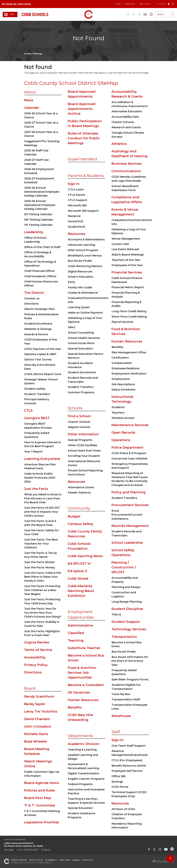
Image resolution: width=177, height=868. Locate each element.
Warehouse (121, 716)
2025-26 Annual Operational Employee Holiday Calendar (40, 205)
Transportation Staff (126, 699)
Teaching (76, 640)
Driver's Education (81, 277)
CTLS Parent (77, 195)
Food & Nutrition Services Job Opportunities (82, 673)
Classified (76, 633)
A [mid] (160, 4)
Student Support (126, 622)
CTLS (28, 410)
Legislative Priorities (42, 822)
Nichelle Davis (36, 734)
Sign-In (117, 740)
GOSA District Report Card (43, 374)
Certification (120, 358)
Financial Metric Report (128, 287)
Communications (126, 171)
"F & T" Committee (40, 805)
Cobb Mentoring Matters (85, 266)
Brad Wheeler (36, 741)
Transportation (124, 637)
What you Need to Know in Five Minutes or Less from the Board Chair (43, 498)
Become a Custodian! (86, 685)
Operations (121, 440)
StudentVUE (77, 227)
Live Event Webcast (125, 249)
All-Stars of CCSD (123, 809)
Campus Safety (80, 524)
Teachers (118, 413)
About (30, 92)
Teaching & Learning (82, 750)
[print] (173, 4)
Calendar (32, 108)
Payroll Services (122, 322)
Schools (75, 408)
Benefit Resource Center (129, 766)
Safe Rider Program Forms (130, 679)
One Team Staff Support (129, 746)
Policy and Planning (128, 492)
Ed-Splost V (78, 571)
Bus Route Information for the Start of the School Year (130, 661)
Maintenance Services (130, 425)
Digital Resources (80, 271)
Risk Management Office (129, 352)
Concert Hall (120, 244)
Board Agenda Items (42, 783)
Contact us (32, 298)
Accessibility (35, 657)
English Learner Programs (86, 779)
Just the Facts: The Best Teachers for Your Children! (41, 544)
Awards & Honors (36, 334)
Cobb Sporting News (85, 556)
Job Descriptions (123, 384)
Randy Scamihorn (39, 696)
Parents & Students (86, 176)
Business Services (127, 164)
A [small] (157, 4)
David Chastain (37, 719)
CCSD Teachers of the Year (43, 349)
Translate (130, 4)
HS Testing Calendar (38, 225)
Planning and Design (126, 587)
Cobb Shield (78, 579)
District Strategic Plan (39, 309)
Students (118, 407)
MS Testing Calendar (39, 220)
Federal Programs (80, 784)
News (29, 100)
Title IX (116, 614)
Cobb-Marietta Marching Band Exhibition (81, 591)
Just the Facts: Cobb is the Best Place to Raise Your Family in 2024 (43, 577)
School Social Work (81, 343)
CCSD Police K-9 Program (129, 453)
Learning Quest (79, 307)
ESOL (72, 282)
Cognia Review (37, 642)
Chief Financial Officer (40, 271)
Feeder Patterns (79, 493)
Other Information (83, 434)
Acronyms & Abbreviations (86, 239)
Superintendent (83, 159)
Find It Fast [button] (144, 4)
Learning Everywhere (42, 459)
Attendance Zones (81, 487)
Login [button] (118, 4)
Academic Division (84, 744)
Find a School (79, 416)
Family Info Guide (80, 287)
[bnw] (169, 4)
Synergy (117, 782)
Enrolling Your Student (84, 456)
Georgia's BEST (37, 418)
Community (79, 508)
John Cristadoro (38, 726)
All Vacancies (79, 692)
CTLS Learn (76, 189)
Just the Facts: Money (39, 567)
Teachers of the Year (126, 260)
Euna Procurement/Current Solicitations (127, 515)
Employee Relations (126, 368)
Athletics (119, 144)
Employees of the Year (127, 265)
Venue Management (126, 239)
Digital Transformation (84, 773)
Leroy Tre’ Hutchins (41, 711)
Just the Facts (36, 489)
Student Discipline (127, 609)
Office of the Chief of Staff (42, 247)
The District (34, 293)
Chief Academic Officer (40, 276)
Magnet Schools (79, 427)
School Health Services (84, 338)
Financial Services (127, 272)
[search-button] (172, 15)
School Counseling (81, 333)
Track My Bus (121, 694)
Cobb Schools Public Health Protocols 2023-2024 (40, 478)
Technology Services (129, 629)
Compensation (122, 363)
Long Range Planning (127, 602)
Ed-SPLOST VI (79, 564)
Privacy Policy (36, 665)
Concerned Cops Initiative (129, 459)
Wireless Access (123, 418)
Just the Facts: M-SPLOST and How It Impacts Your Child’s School (42, 512)
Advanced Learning (82, 245)
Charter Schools (79, 422)
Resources (76, 234)
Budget (74, 516)
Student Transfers (37, 394)
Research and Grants (126, 127)
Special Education (80, 349)
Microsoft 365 (77, 205)
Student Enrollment (38, 324)
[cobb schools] (35, 14)
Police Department (127, 447)
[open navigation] (10, 14)
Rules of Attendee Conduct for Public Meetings (84, 138)
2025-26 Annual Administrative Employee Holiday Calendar (42, 192)
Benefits (75, 707)
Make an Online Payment (85, 313)
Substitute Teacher (84, 648)
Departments (80, 736)
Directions (31, 304)
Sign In (74, 184)
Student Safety (35, 389)
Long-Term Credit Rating (129, 311)
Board (30, 688)
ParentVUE (76, 221)
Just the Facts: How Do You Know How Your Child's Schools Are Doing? (43, 613)
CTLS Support (78, 200)
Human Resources (83, 700)
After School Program (83, 250)
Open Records (123, 432)
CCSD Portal (120, 787)
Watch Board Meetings (128, 255)
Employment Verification (129, 374)
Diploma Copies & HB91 (40, 354)
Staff (116, 732)
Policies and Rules (40, 790)
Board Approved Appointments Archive (82, 109)
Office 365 (119, 776)
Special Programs (80, 440)
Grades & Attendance (83, 293)
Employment (121, 379)
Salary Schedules (123, 390)
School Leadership (127, 543)
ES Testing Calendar (38, 214)
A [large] (163, 4)
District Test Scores (38, 360)
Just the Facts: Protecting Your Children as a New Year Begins (42, 590)
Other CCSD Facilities (83, 445)
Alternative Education (127, 111)
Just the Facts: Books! (39, 562)
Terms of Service (38, 650)
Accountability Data (125, 117)
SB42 (71, 327)
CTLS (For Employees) (127, 760)
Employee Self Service (127, 771)
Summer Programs (81, 392)
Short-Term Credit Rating (129, 317)
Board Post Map (38, 798)
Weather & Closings (38, 329)
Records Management (130, 526)
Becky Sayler (35, 704)
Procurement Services (130, 505)
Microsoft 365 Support (83, 211)
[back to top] (170, 859)
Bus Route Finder (80, 261)
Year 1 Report (33, 452)
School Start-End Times (84, 451)
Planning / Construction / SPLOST (124, 567)
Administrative (80, 625)
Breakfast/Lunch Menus (85, 256)
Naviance (74, 216)
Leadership (34, 232)
